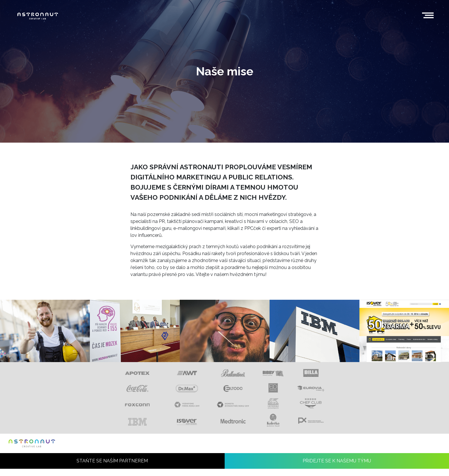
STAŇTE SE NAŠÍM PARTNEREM (112, 468)
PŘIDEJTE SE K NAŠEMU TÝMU (337, 468)
